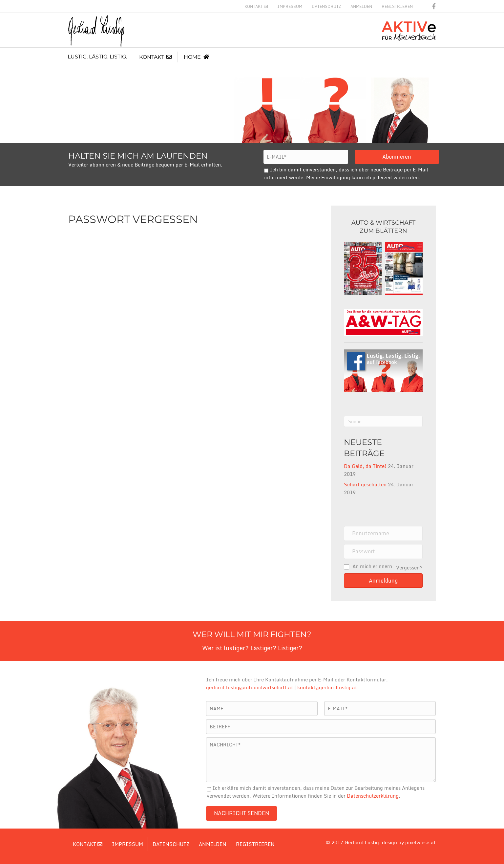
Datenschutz (326, 6)
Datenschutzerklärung (373, 796)
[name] (383, 533)
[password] (383, 552)
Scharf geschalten (365, 484)
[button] (383, 581)
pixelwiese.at (420, 842)
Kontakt (256, 6)
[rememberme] (346, 567)
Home (197, 57)
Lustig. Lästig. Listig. (97, 57)
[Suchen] (383, 421)
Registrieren (397, 6)
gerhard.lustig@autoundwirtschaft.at (250, 687)
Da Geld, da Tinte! (365, 466)
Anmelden (361, 6)
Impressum (290, 6)
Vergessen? (409, 567)
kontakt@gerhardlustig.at (327, 687)
